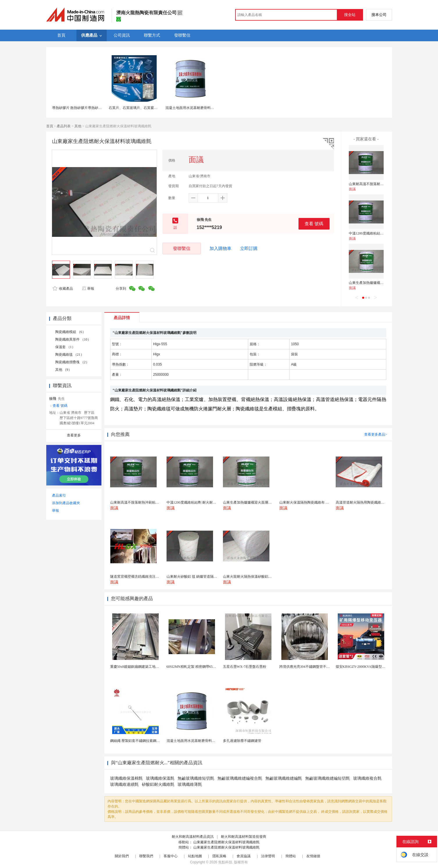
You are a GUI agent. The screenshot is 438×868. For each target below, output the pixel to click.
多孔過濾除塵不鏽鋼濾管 (242, 741)
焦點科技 (225, 862)
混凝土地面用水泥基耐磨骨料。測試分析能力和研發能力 (209, 108)
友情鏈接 (313, 856)
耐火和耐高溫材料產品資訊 (193, 837)
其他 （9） (64, 370)
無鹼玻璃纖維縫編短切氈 (328, 778)
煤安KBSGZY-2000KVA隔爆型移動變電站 (368, 667)
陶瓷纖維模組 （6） (70, 332)
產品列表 (64, 126)
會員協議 (244, 856)
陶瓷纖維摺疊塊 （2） (72, 362)
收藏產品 (63, 289)
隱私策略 (219, 856)
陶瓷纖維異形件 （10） (73, 339)
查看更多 (74, 435)
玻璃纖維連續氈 (124, 784)
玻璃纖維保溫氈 (160, 778)
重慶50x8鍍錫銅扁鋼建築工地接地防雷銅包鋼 (145, 667)
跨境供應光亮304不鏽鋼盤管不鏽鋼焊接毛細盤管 (317, 667)
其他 (78, 126)
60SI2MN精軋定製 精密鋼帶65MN (192, 667)
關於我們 (122, 856)
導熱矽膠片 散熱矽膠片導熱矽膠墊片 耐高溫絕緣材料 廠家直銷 (100, 108)
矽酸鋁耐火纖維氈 (158, 784)
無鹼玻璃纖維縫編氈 (284, 778)
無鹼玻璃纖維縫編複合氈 (240, 778)
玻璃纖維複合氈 (367, 778)
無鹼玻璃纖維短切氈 (196, 778)
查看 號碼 (314, 224)
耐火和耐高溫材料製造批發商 (244, 837)
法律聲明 (268, 856)
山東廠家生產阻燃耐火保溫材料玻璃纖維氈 (226, 842)
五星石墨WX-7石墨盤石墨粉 (245, 667)
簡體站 (291, 856)
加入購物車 (220, 248)
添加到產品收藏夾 (66, 503)
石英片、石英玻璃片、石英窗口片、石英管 (142, 108)
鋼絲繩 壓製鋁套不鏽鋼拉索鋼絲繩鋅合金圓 (144, 741)
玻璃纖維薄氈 (190, 784)
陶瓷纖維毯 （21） (70, 355)
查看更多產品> (376, 434)
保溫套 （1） (65, 347)
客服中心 (171, 856)
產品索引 (59, 495)
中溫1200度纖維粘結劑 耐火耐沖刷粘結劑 (381, 233)
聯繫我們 (146, 856)
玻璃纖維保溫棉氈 (126, 778)
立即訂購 (249, 248)
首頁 (50, 126)
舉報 (88, 289)
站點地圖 (195, 856)
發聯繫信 (182, 248)
